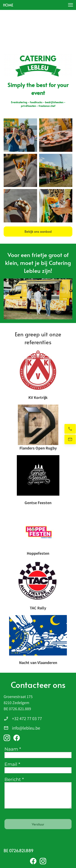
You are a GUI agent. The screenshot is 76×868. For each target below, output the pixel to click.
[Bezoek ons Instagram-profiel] (7, 738)
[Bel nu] (70, 429)
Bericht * (14, 780)
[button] (71, 5)
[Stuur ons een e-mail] (70, 439)
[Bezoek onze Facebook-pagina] (17, 738)
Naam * (13, 749)
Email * (12, 764)
